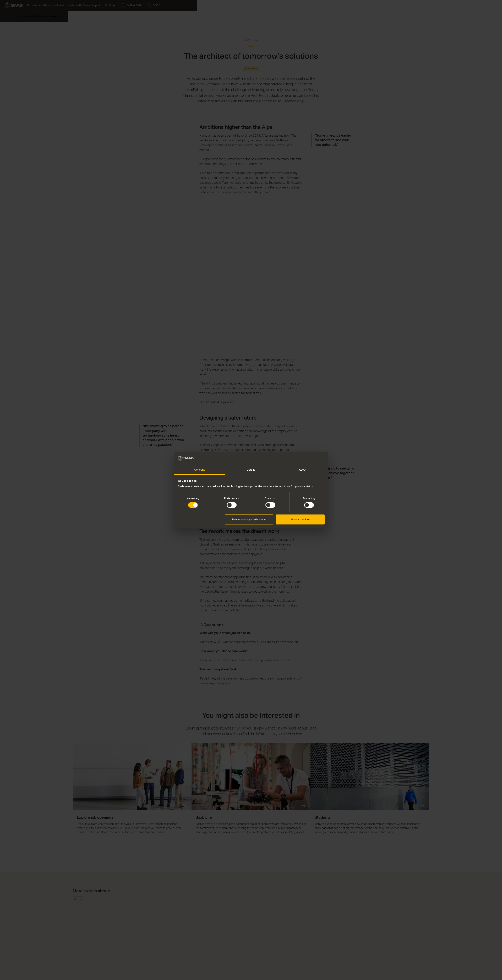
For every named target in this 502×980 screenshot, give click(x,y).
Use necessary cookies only (249, 519)
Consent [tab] (200, 470)
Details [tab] (251, 470)
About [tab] (303, 470)
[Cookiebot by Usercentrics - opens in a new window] (310, 458)
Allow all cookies (300, 519)
